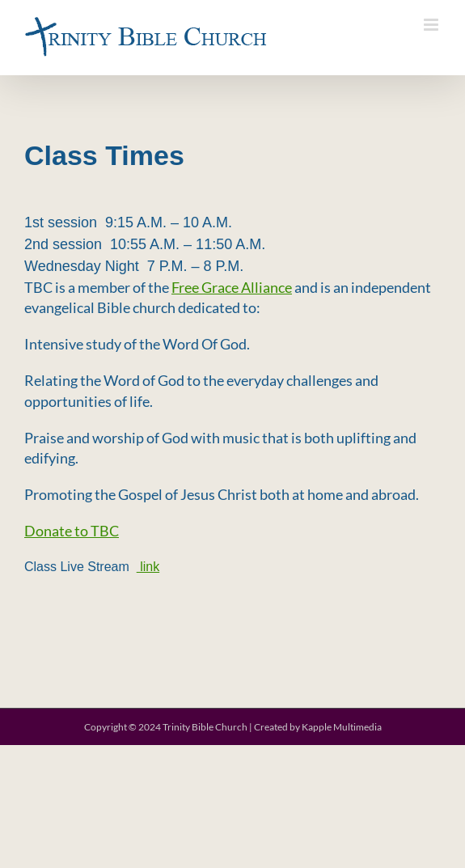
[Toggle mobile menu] (432, 25)
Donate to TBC (72, 531)
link (148, 567)
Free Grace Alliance (232, 287)
